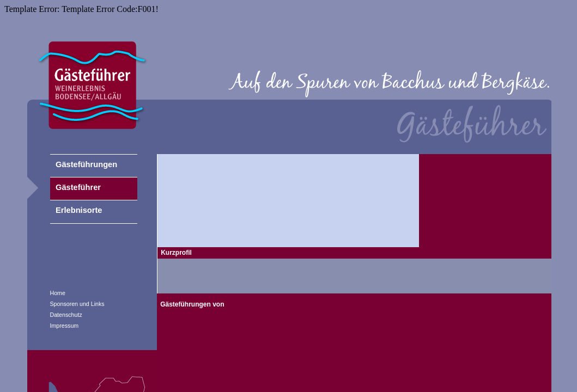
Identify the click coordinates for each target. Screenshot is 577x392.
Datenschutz (66, 315)
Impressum (65, 326)
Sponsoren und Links (77, 304)
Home (58, 293)
